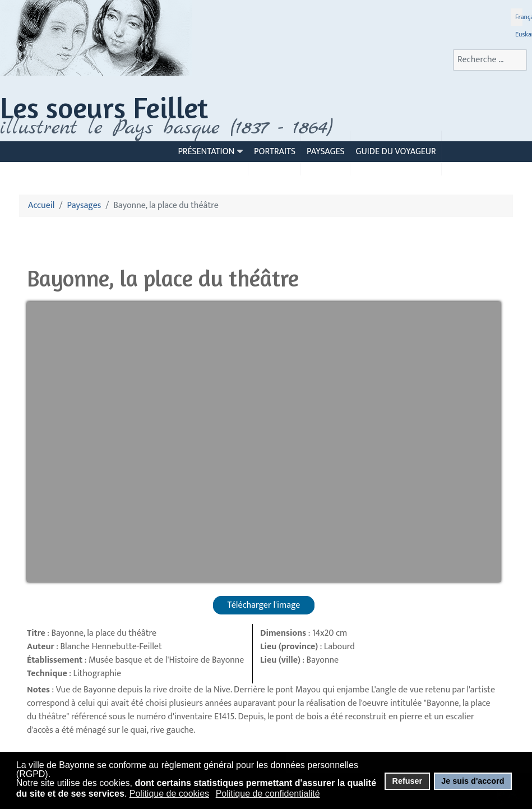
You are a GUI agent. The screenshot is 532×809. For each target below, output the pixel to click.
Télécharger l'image (264, 605)
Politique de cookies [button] (169, 794)
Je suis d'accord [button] (473, 781)
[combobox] (490, 60)
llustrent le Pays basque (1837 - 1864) (169, 128)
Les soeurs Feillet (104, 107)
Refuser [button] (407, 781)
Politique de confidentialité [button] (268, 794)
